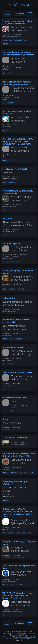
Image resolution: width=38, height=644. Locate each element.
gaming (6, 44)
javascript (12, 182)
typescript (12, 289)
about (30, 631)
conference (17, 40)
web (25, 40)
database (10, 103)
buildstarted (18, 631)
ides (5, 289)
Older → (30, 14)
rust (5, 182)
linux (5, 160)
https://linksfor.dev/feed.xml (25, 637)
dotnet (6, 130)
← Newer (7, 14)
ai (10, 40)
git (11, 160)
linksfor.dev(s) (19, 5)
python (10, 262)
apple (5, 40)
